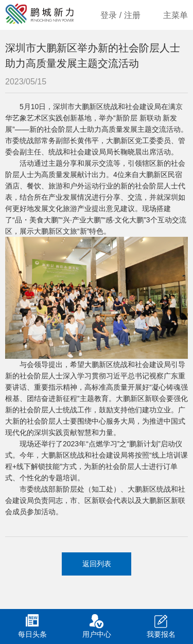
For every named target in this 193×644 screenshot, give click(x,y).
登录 (109, 15)
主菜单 (176, 15)
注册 (132, 15)
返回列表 (97, 564)
